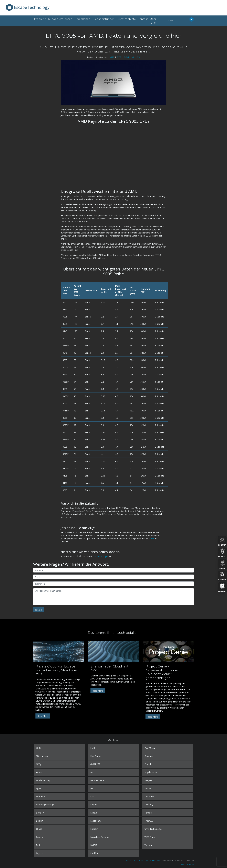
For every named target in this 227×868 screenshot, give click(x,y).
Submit (38, 610)
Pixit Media (150, 748)
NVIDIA (94, 845)
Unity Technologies (153, 829)
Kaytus (94, 805)
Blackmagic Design (45, 805)
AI (133, 57)
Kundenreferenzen (60, 19)
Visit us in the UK (187, 865)
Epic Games (96, 756)
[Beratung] (222, 576)
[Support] (222, 553)
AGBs (159, 860)
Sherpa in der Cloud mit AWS (109, 668)
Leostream (95, 821)
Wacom (148, 845)
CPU (138, 57)
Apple (39, 788)
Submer (148, 788)
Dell (38, 845)
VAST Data (150, 837)
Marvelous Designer (100, 837)
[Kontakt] (222, 541)
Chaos (39, 829)
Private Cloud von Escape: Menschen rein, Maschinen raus (57, 670)
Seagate (148, 780)
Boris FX (40, 813)
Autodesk (40, 797)
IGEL (93, 797)
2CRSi (39, 748)
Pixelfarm (95, 853)
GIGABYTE (95, 764)
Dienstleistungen (104, 19)
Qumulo (148, 764)
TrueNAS (149, 821)
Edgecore (40, 853)
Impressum (139, 860)
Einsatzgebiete (126, 19)
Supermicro (150, 797)
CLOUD (127, 57)
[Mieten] (222, 564)
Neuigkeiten (82, 19)
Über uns (153, 21)
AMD (112, 57)
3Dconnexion (42, 756)
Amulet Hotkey (43, 780)
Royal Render (151, 772)
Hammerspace (97, 780)
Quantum (149, 756)
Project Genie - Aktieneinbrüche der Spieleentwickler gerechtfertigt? (162, 672)
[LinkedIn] (222, 587)
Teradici (148, 813)
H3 (92, 772)
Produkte (40, 19)
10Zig (39, 764)
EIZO (93, 748)
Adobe (39, 772)
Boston (40, 821)
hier (152, 538)
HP (92, 788)
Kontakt (143, 19)
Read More (43, 716)
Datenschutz (150, 860)
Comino (40, 837)
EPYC (119, 57)
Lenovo (94, 813)
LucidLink (95, 829)
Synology (149, 805)
